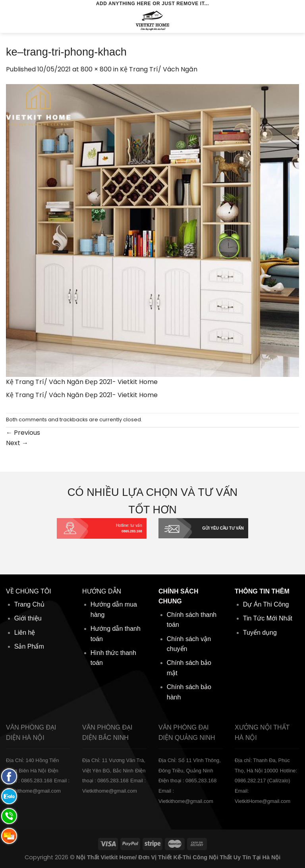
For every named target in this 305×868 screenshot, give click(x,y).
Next (17, 443)
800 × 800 (96, 69)
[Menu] (11, 20)
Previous (23, 433)
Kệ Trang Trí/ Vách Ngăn (159, 69)
